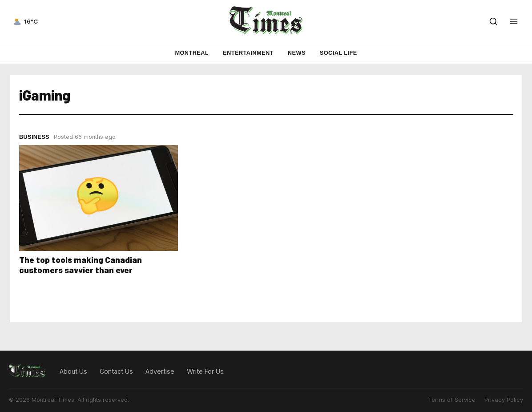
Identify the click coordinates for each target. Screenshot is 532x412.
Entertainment (248, 53)
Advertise (160, 371)
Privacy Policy (504, 400)
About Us (73, 371)
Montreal (192, 53)
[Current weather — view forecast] (25, 21)
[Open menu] (514, 21)
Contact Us (116, 371)
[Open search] (493, 21)
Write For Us (205, 371)
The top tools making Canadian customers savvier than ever (81, 265)
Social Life (339, 53)
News (297, 53)
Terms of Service (452, 400)
